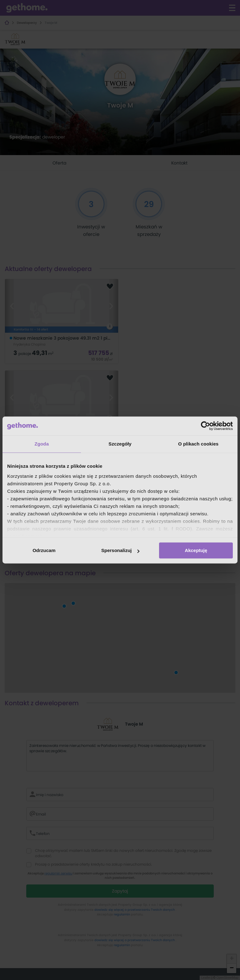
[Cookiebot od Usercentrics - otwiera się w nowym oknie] (205, 426)
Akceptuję (196, 550)
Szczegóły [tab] (120, 444)
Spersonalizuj (120, 550)
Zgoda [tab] (42, 444)
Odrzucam (44, 550)
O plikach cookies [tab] (198, 444)
